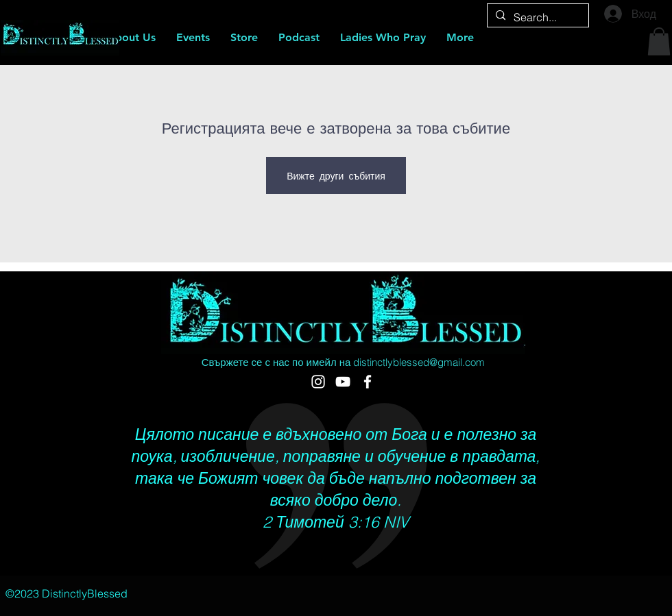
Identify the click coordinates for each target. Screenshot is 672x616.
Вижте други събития (336, 175)
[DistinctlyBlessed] (318, 382)
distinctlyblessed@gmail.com (419, 362)
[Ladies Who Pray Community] (368, 382)
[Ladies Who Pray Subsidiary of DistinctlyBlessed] (343, 382)
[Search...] (537, 17)
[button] (659, 41)
